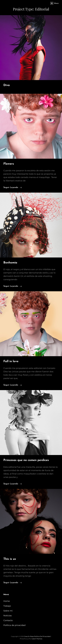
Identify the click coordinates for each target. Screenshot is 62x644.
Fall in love (11, 361)
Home (7, 601)
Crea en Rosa (29, 636)
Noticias (8, 616)
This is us (10, 559)
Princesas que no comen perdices (26, 460)
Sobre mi (8, 611)
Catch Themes (37, 639)
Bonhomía (10, 263)
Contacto (8, 620)
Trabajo (7, 606)
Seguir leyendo (13, 187)
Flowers (9, 164)
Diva (7, 85)
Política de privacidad (14, 625)
